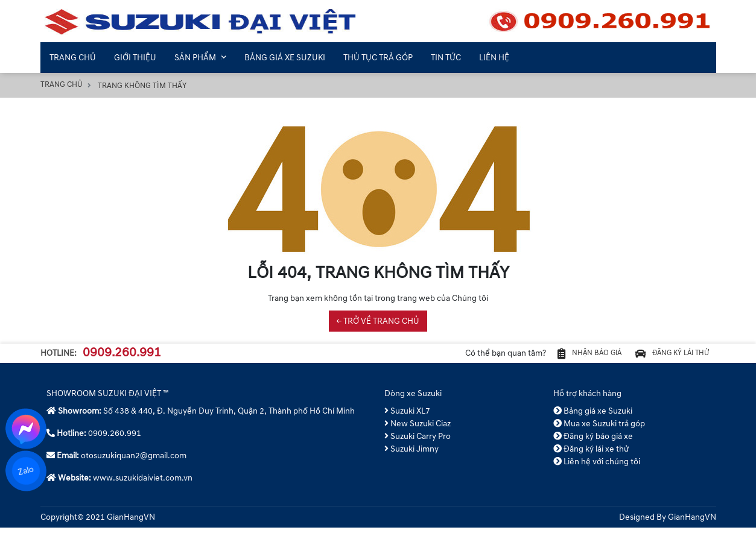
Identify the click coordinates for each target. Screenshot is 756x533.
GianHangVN (692, 522)
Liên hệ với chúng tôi (597, 467)
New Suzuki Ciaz (418, 429)
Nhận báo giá (567, 356)
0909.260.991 (122, 356)
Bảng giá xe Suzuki (593, 416)
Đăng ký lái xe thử (591, 454)
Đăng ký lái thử (664, 356)
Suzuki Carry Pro (418, 442)
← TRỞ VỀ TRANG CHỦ (378, 321)
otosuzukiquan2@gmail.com (134, 461)
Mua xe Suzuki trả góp (599, 429)
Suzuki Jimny (412, 454)
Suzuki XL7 (408, 416)
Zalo (26, 471)
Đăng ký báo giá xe (593, 442)
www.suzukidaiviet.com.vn (143, 483)
